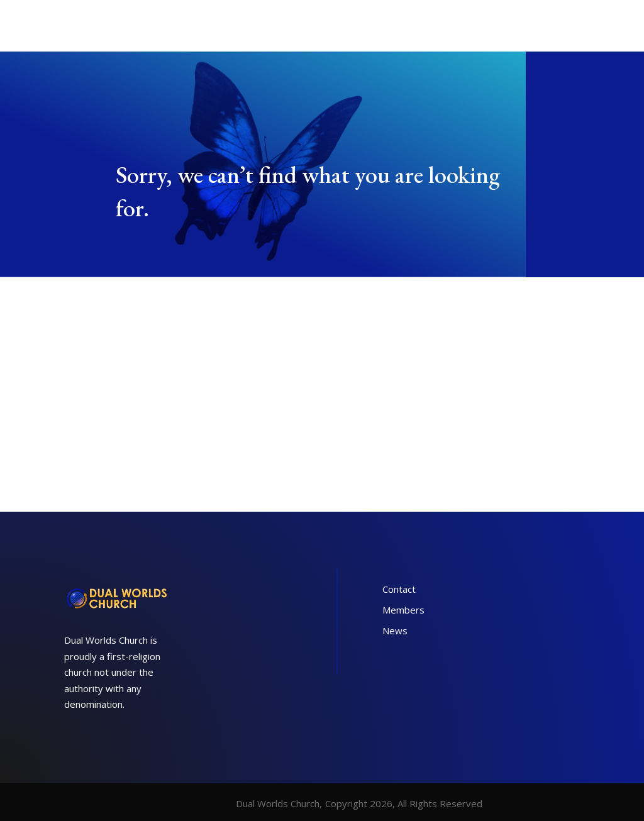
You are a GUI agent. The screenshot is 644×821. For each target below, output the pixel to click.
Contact (399, 589)
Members (403, 610)
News (395, 631)
